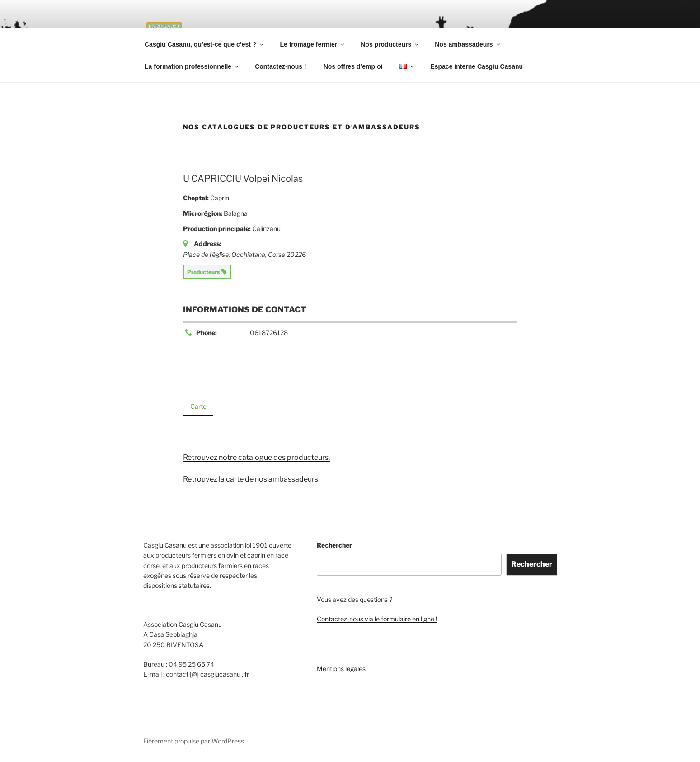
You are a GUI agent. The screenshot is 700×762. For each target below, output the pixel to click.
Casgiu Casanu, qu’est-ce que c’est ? (205, 44)
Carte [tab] (198, 406)
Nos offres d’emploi (353, 66)
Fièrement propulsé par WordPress (194, 741)
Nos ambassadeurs (468, 44)
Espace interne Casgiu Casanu (477, 66)
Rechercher (334, 545)
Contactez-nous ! (281, 66)
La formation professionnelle (192, 66)
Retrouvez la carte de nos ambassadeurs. (251, 479)
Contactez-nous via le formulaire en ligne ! (377, 619)
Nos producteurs (390, 44)
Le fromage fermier (313, 44)
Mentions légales (341, 669)
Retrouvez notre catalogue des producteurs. (256, 457)
